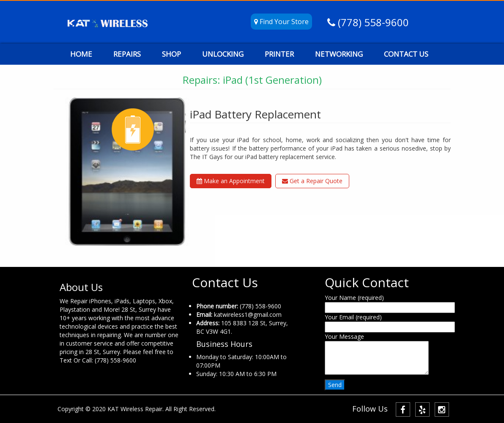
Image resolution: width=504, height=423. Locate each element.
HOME (81, 54)
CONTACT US (406, 54)
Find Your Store (281, 22)
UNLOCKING (223, 54)
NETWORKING (339, 54)
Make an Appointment (231, 181)
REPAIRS (127, 54)
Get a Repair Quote (312, 181)
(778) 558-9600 (372, 22)
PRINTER (279, 54)
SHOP (171, 54)
